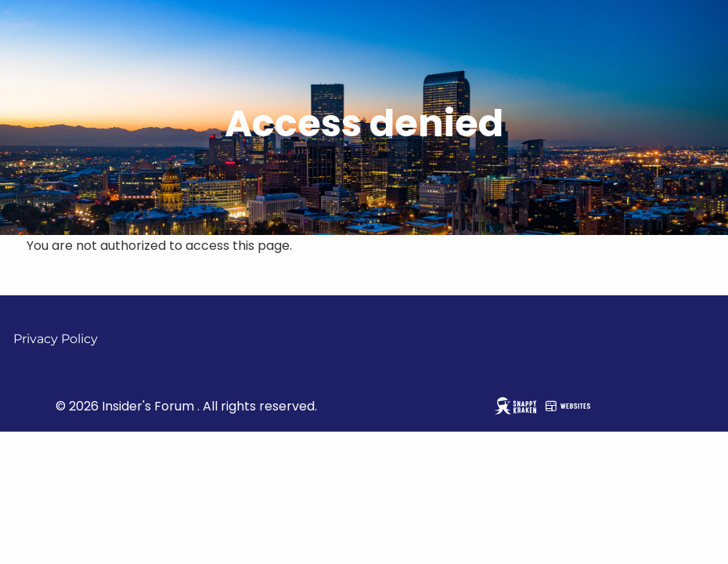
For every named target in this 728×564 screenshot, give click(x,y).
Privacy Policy (56, 339)
